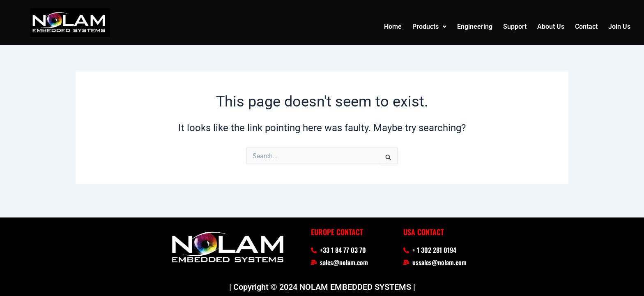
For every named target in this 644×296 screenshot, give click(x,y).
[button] (429, 27)
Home (393, 27)
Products (429, 27)
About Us (551, 27)
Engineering (475, 27)
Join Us (619, 27)
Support (515, 27)
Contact (586, 27)
